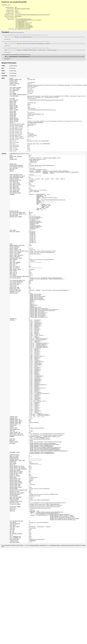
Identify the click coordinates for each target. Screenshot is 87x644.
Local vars (8, 41)
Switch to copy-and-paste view (17, 34)
